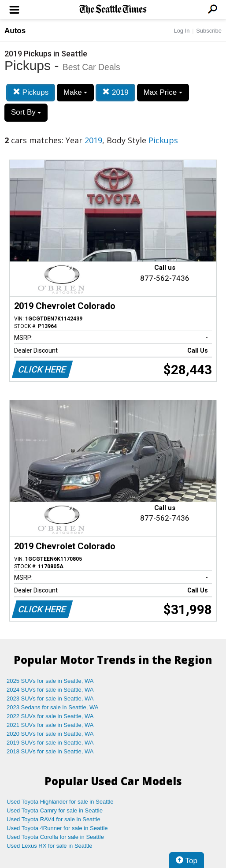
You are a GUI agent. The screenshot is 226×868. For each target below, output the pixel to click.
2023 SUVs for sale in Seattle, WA (50, 698)
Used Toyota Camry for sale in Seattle (55, 810)
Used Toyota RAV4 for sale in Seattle (54, 819)
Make (75, 92)
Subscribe (209, 31)
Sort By (26, 112)
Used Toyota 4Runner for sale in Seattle (57, 828)
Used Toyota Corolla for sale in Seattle (55, 837)
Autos (15, 31)
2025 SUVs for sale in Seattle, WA (50, 681)
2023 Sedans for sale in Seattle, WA (52, 707)
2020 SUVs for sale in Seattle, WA (50, 734)
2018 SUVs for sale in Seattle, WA (50, 751)
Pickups (31, 92)
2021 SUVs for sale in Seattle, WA (50, 725)
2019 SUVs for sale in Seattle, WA (50, 743)
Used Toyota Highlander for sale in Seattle (60, 802)
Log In (182, 31)
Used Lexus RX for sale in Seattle (49, 846)
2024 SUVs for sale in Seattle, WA (50, 690)
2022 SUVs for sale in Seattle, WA (50, 716)
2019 (115, 92)
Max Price (163, 92)
